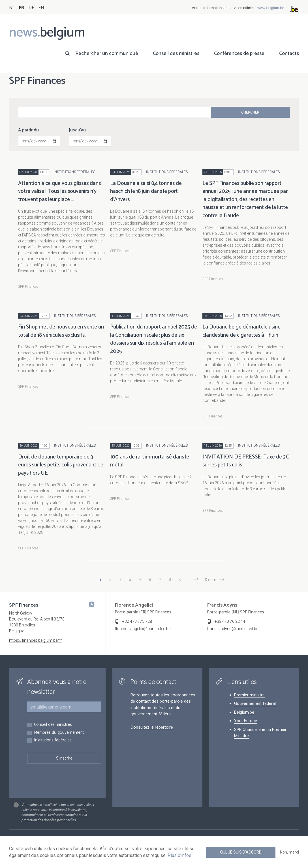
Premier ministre (249, 695)
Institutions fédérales (53, 740)
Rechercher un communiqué (107, 54)
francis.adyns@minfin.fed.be (233, 629)
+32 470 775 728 (137, 621)
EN (41, 8)
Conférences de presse (239, 54)
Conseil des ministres (176, 54)
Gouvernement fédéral (255, 703)
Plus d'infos (179, 855)
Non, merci (289, 852)
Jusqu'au (77, 130)
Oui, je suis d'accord (241, 852)
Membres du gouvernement (59, 733)
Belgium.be (244, 712)
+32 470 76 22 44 (230, 621)
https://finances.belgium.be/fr (36, 640)
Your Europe (246, 721)
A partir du (28, 130)
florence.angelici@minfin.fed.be (143, 629)
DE (31, 8)
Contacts (289, 54)
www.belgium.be (271, 8)
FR (22, 8)
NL (12, 8)
